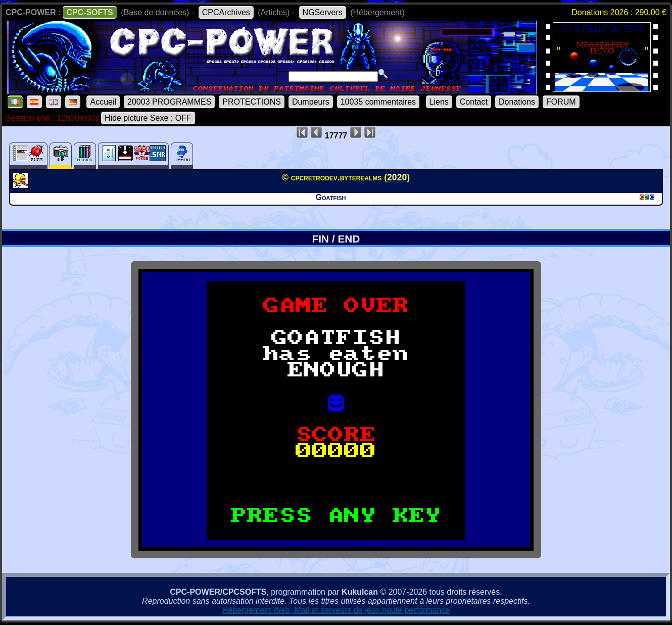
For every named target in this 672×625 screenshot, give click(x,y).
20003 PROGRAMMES (169, 102)
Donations (517, 102)
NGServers (323, 12)
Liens (439, 102)
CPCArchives (226, 12)
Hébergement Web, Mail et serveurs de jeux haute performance (336, 610)
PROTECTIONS (252, 102)
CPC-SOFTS (89, 12)
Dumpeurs (311, 102)
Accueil (103, 102)
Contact (474, 102)
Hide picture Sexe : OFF (148, 118)
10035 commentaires (378, 102)
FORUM (561, 102)
